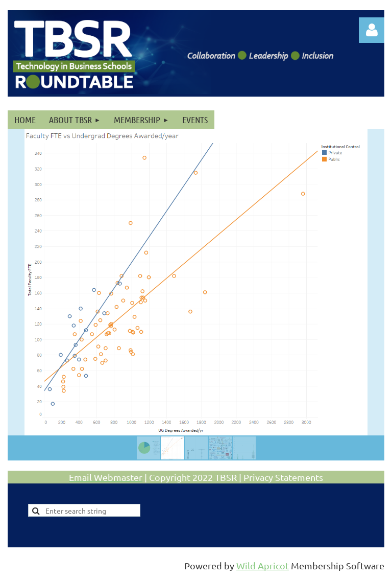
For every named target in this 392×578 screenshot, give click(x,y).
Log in (372, 30)
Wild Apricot (263, 565)
